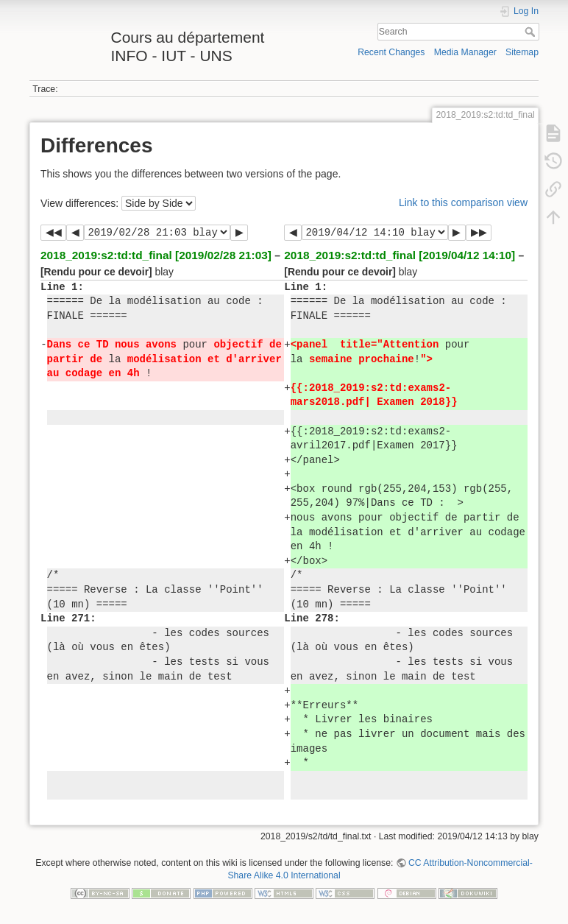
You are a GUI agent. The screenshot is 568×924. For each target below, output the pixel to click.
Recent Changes (391, 52)
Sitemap (522, 52)
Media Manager (465, 52)
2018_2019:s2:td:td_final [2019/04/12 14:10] (400, 255)
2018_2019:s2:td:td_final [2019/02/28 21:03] (156, 255)
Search (532, 32)
